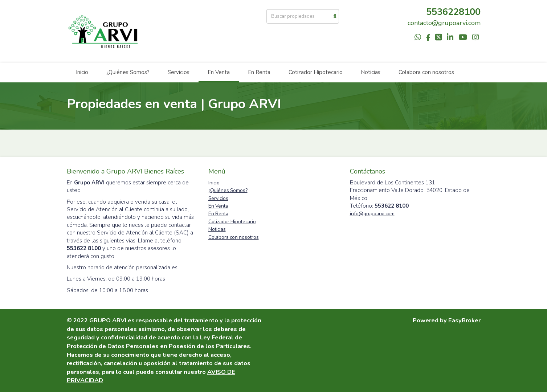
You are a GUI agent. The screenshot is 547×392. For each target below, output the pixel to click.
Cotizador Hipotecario (316, 72)
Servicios (179, 72)
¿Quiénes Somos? (128, 72)
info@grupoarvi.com (372, 214)
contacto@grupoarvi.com (444, 23)
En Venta (219, 72)
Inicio (82, 72)
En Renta (259, 72)
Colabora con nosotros (426, 72)
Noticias (371, 72)
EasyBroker (464, 320)
